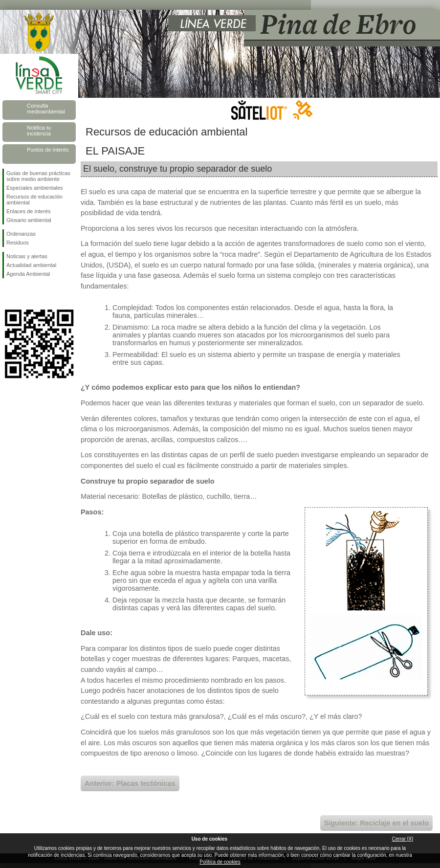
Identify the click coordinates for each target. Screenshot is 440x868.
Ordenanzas (21, 234)
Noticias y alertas (27, 256)
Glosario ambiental (29, 220)
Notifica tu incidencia (39, 131)
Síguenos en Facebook (8, 294)
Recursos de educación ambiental (34, 200)
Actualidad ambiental (31, 265)
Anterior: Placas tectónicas (130, 783)
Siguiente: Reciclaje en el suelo (376, 823)
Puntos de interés (48, 150)
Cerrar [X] (403, 839)
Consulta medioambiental (46, 109)
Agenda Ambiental (28, 274)
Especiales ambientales (35, 188)
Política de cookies (220, 862)
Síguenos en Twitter (24, 294)
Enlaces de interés (29, 211)
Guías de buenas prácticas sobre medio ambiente (38, 176)
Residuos (18, 243)
